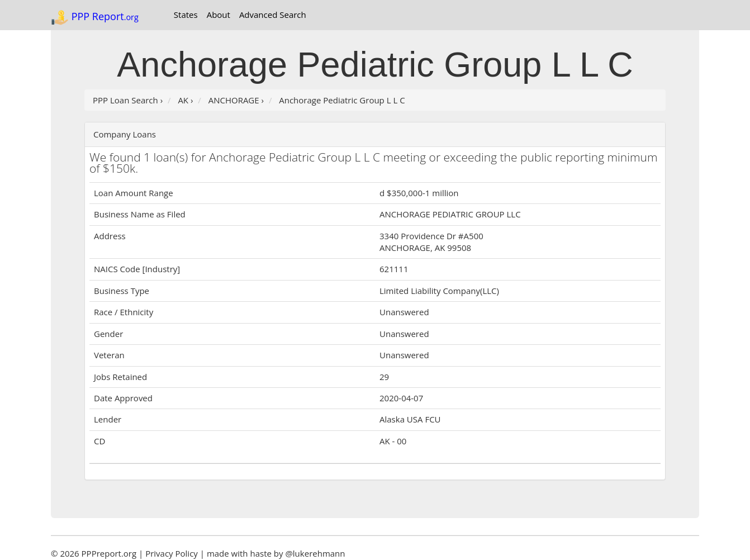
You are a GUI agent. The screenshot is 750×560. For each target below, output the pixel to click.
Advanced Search (273, 15)
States (186, 15)
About (219, 15)
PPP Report (95, 17)
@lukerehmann (315, 553)
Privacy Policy (172, 553)
